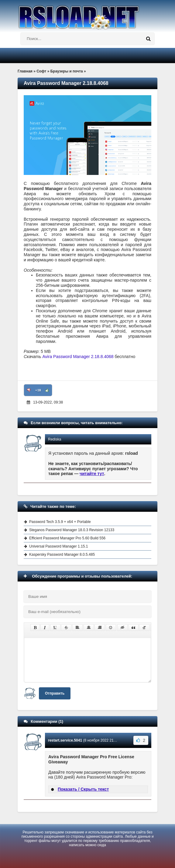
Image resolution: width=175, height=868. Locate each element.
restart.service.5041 (65, 740)
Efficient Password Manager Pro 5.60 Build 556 (67, 538)
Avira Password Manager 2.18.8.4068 (78, 357)
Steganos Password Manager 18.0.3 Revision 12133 (72, 530)
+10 (38, 390)
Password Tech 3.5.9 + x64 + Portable (60, 522)
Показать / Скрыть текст (83, 789)
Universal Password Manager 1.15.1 (58, 546)
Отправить (55, 693)
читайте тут (92, 474)
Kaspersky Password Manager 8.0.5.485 (62, 555)
